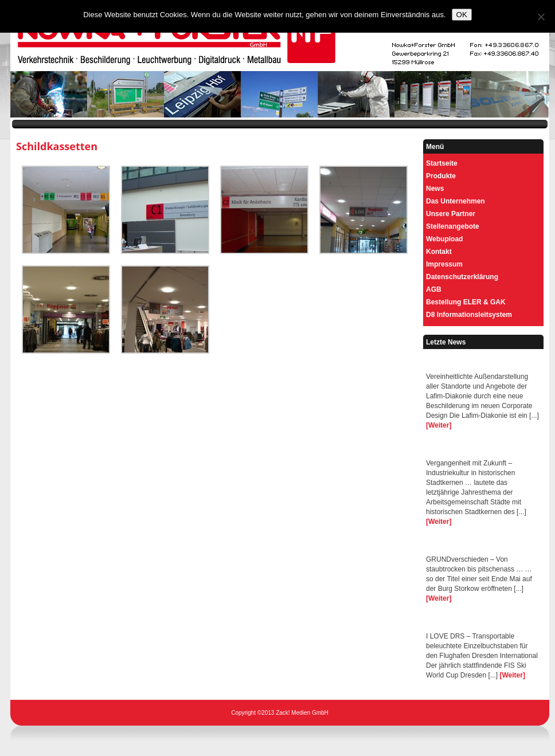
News (435, 189)
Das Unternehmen (456, 201)
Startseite (442, 163)
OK (462, 15)
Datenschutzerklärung (462, 277)
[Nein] (541, 17)
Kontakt (439, 252)
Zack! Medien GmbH (302, 713)
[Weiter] (439, 425)
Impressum (444, 264)
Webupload (444, 239)
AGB (434, 289)
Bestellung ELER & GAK (466, 302)
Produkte (441, 176)
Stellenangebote (453, 226)
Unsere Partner (451, 214)
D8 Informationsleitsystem (469, 315)
